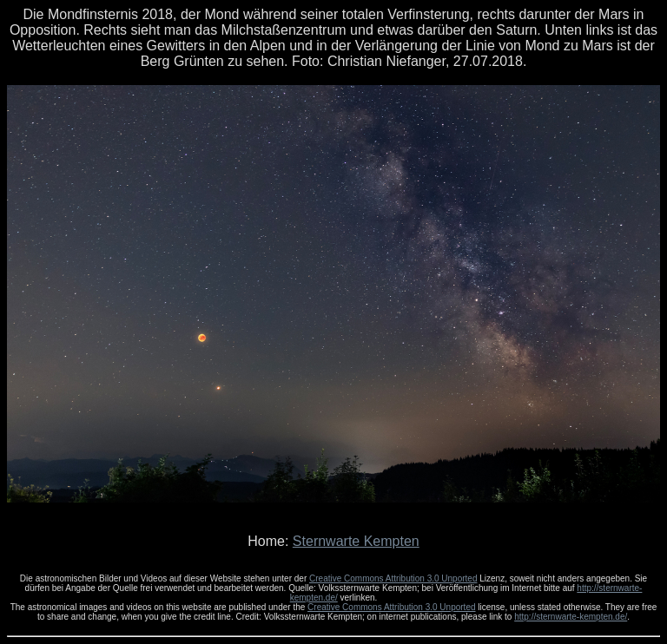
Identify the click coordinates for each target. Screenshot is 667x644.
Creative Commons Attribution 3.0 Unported (393, 578)
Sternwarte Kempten (356, 541)
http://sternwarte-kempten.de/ (571, 617)
